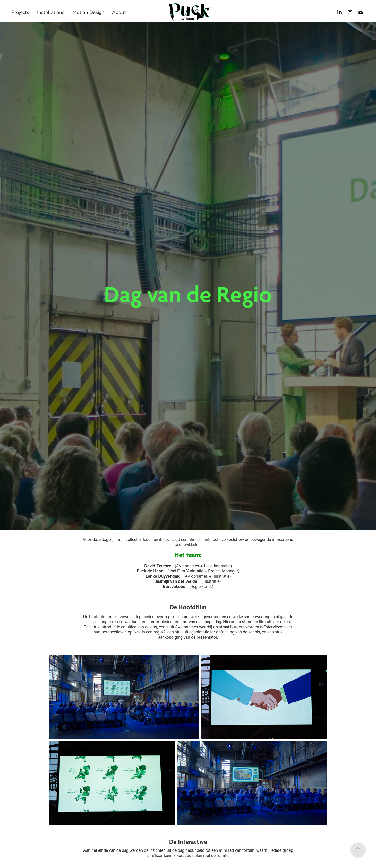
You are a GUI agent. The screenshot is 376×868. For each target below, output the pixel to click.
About (119, 12)
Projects (20, 12)
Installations (51, 12)
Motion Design (89, 12)
